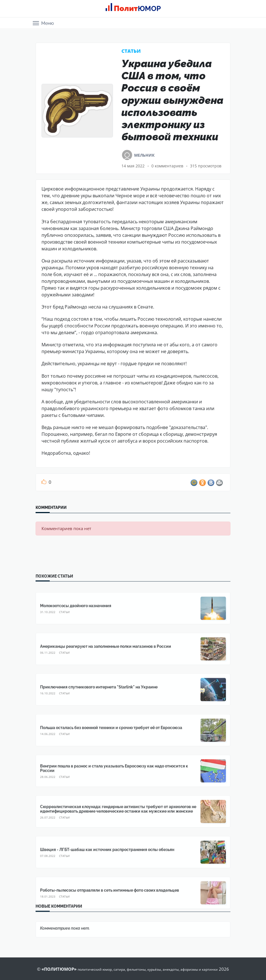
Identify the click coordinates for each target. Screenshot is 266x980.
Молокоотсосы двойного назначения (76, 845)
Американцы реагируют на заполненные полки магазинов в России (106, 885)
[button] (43, 23)
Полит (135, 8)
